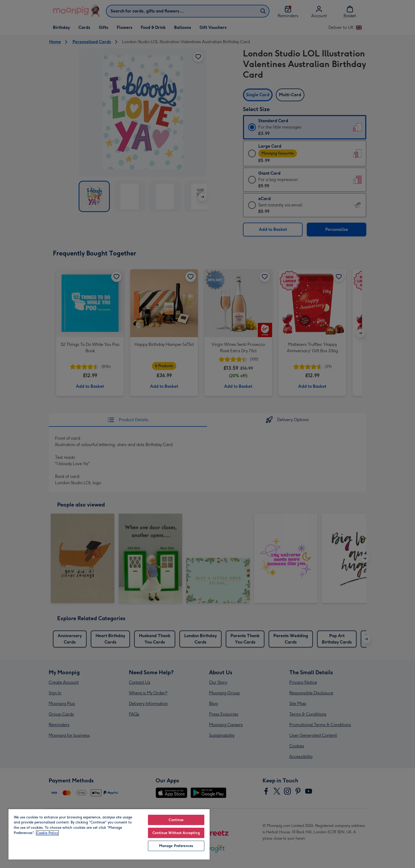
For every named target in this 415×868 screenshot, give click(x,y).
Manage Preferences (176, 846)
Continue (176, 820)
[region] (109, 834)
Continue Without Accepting (176, 833)
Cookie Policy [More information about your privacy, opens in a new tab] (47, 833)
